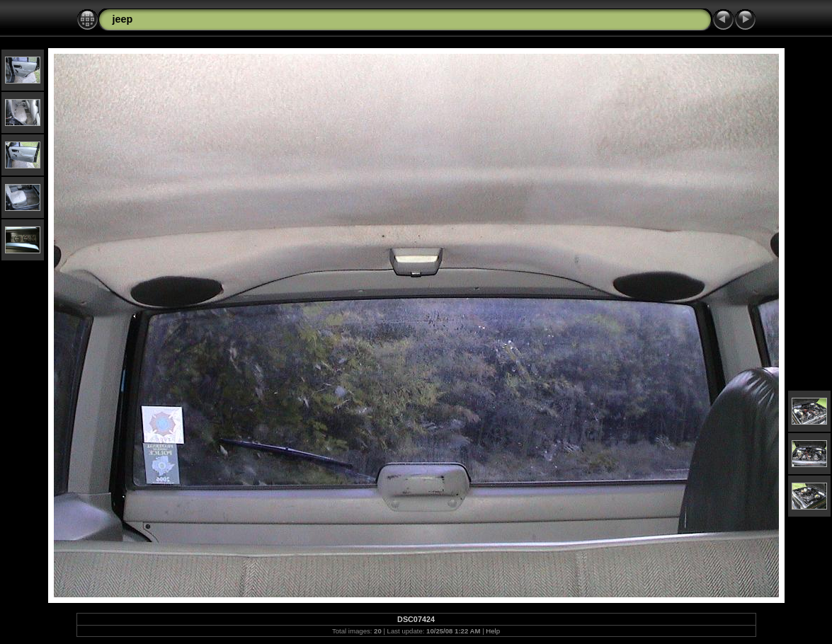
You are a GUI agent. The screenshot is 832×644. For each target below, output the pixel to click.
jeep (123, 19)
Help (493, 631)
